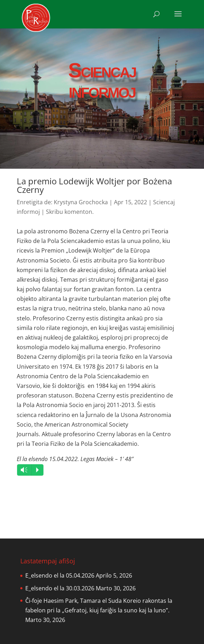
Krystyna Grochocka (81, 202)
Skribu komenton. (70, 212)
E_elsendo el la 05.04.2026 (60, 575)
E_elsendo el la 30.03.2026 (60, 588)
